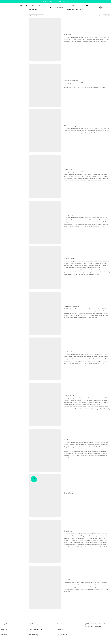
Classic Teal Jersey (70, 169)
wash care (4, 629)
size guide (4, 624)
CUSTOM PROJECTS (86, 5)
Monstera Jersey (69, 258)
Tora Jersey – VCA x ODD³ (72, 306)
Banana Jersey (68, 493)
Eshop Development (96, 626)
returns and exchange (36, 629)
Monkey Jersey (69, 215)
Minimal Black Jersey (70, 580)
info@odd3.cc (61, 629)
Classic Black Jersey (70, 352)
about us (4, 635)
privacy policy (33, 635)
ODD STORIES (72, 5)
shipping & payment (35, 624)
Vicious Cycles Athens (96, 311)
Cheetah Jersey (69, 395)
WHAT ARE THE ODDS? (75, 10)
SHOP (21, 5)
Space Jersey (68, 531)
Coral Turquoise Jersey (71, 80)
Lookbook (34, 10)
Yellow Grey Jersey (70, 126)
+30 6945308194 (62, 635)
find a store (60, 624)
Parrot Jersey (68, 440)
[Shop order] (36, 16)
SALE (43, 10)
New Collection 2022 (35, 5)
